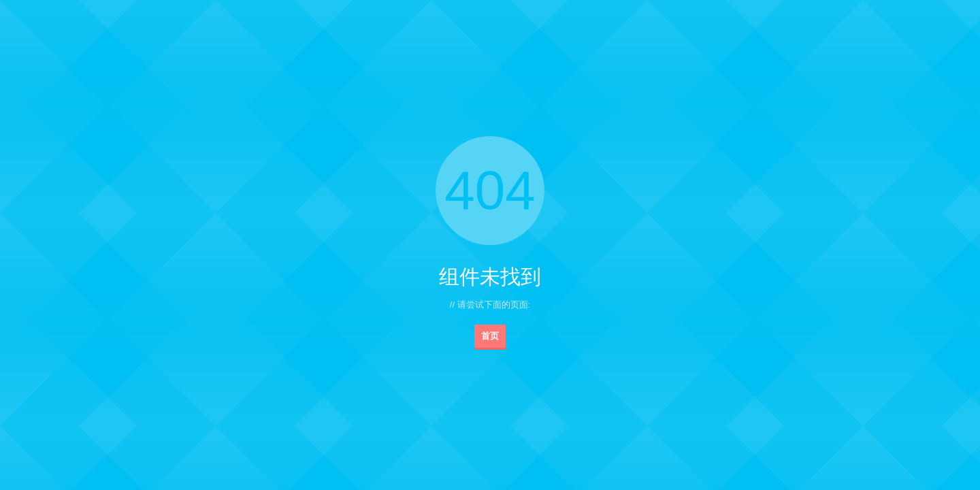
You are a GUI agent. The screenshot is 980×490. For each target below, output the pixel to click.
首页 (490, 336)
